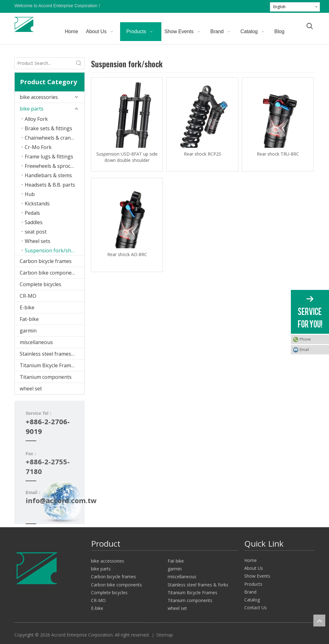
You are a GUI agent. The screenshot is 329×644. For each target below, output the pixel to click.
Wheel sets (38, 241)
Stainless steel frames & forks (52, 354)
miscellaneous (36, 342)
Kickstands (37, 204)
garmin (28, 331)
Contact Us (256, 608)
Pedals (32, 213)
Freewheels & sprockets (53, 166)
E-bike (27, 307)
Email (304, 350)
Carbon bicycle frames (46, 261)
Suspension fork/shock (52, 250)
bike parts (32, 109)
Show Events (257, 576)
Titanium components (46, 377)
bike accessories (39, 97)
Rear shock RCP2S (202, 154)
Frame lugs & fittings (49, 157)
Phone (305, 339)
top (319, 621)
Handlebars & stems (48, 175)
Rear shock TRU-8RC (278, 154)
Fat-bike (29, 319)
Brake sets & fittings (48, 128)
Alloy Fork (36, 119)
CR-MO (28, 296)
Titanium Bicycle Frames (48, 365)
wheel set (31, 389)
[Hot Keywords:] (79, 63)
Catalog (252, 600)
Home (251, 560)
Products (253, 584)
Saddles (34, 222)
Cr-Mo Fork (38, 147)
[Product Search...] (44, 63)
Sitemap (165, 635)
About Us (254, 568)
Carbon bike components (49, 273)
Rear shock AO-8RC (127, 254)
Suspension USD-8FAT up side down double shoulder (127, 157)
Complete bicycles (40, 284)
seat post (36, 232)
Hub (30, 194)
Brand (250, 592)
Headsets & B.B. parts (50, 185)
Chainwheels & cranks (50, 138)
